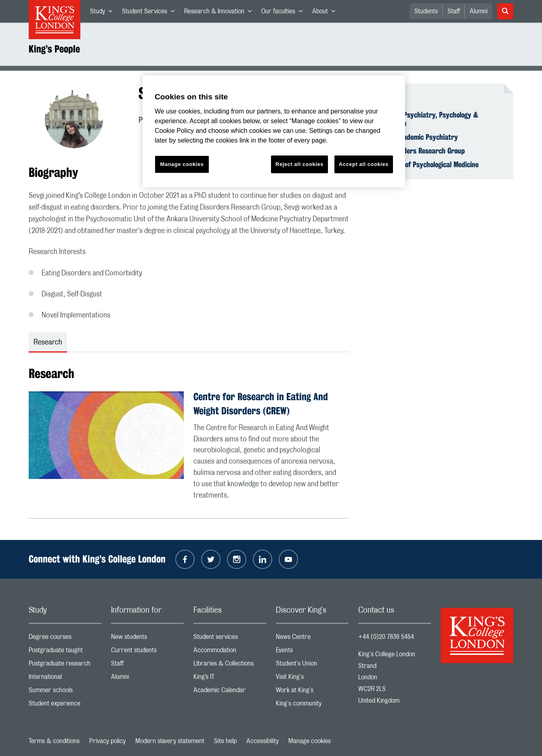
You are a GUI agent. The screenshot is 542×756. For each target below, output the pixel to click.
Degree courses (65, 639)
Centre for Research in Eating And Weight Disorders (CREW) (261, 404)
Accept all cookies (364, 164)
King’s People (54, 49)
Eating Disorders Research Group (416, 151)
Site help (225, 741)
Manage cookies (310, 741)
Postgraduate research (65, 665)
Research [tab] (48, 342)
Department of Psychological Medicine (423, 164)
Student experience (65, 705)
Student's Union (312, 665)
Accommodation (230, 652)
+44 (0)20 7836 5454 (386, 637)
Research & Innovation (220, 13)
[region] (274, 131)
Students (426, 11)
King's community (312, 705)
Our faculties (284, 13)
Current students (147, 652)
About (326, 13)
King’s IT (230, 679)
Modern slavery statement (170, 741)
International (65, 679)
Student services (230, 639)
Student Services (151, 13)
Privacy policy (107, 741)
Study (104, 13)
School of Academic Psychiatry (413, 137)
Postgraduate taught (65, 652)
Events (312, 652)
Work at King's (312, 692)
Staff (454, 11)
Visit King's (312, 679)
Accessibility (263, 741)
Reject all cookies (299, 164)
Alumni (479, 11)
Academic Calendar (230, 692)
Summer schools (65, 692)
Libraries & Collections (230, 665)
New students (147, 639)
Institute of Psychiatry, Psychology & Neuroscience (423, 119)
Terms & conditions (54, 741)
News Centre (312, 639)
